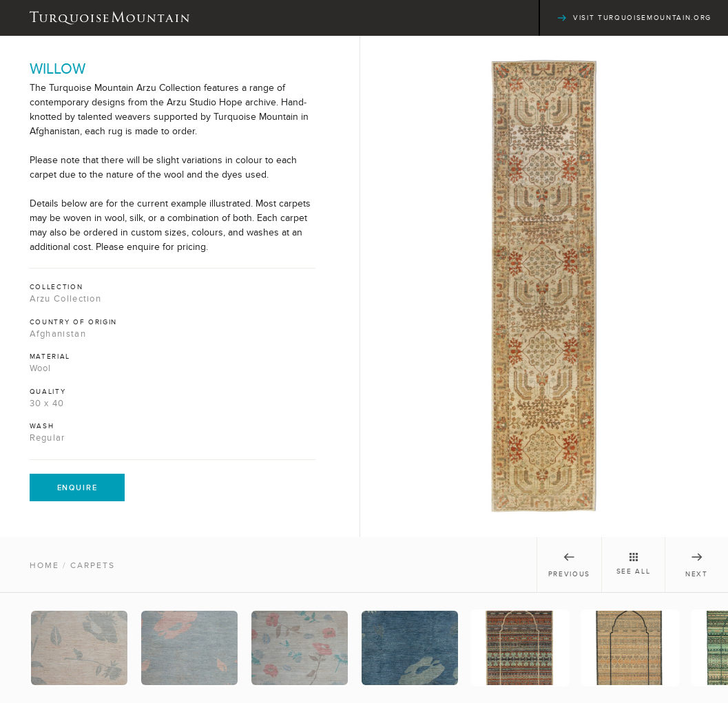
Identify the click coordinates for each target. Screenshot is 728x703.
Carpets (93, 565)
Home (44, 565)
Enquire (77, 487)
